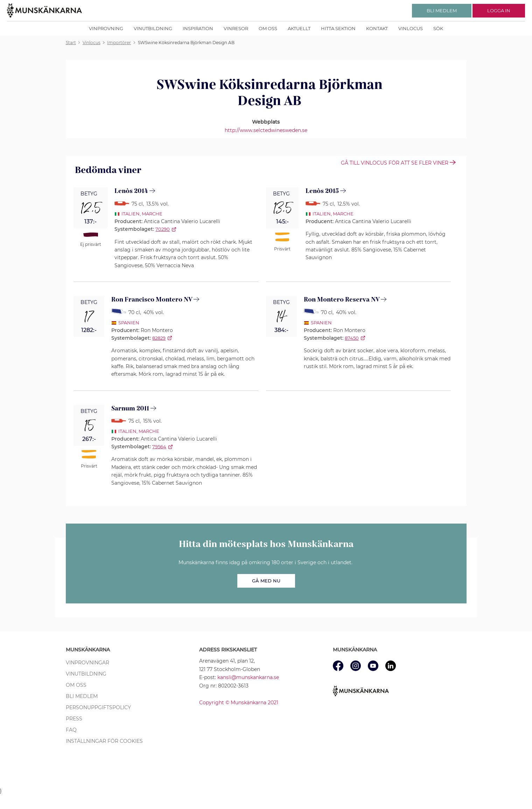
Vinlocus (411, 28)
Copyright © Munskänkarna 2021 (239, 703)
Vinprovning (106, 28)
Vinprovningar (87, 663)
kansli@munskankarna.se (248, 677)
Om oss (268, 28)
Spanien (129, 323)
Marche (152, 214)
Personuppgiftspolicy (98, 707)
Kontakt (377, 28)
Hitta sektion (338, 28)
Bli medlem (82, 696)
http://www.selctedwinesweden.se (266, 130)
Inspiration (198, 28)
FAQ (71, 730)
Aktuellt (299, 28)
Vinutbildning (153, 28)
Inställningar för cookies (104, 741)
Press (74, 719)
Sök (438, 28)
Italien (131, 214)
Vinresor (236, 28)
